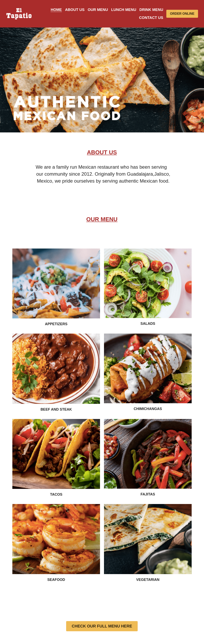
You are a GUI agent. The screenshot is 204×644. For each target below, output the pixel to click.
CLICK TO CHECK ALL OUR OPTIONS (102, 452)
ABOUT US (37, 603)
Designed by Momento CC (180, 611)
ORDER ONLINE (182, 14)
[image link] (19, 13)
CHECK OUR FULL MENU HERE (102, 386)
